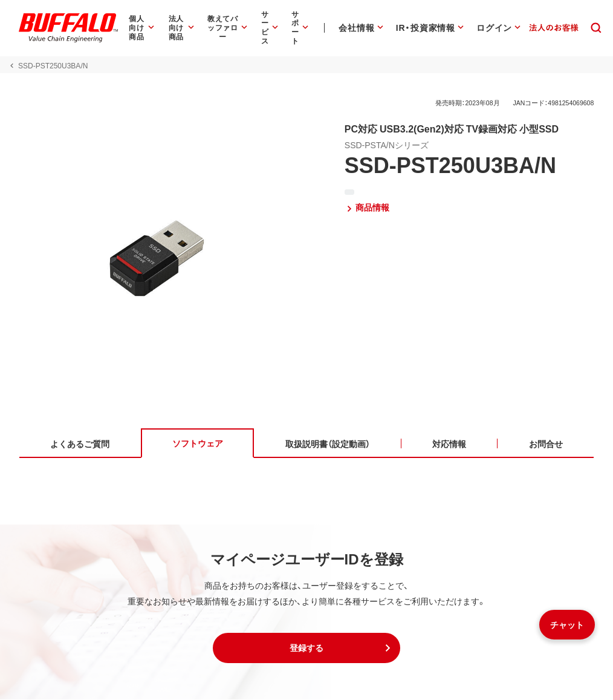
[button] (306, 649)
